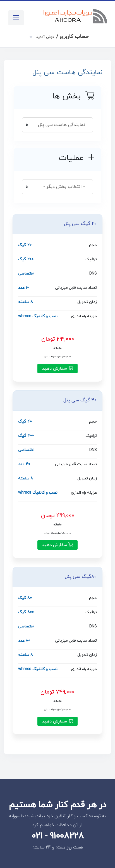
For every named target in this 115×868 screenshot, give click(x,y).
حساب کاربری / (62, 37)
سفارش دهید (57, 368)
